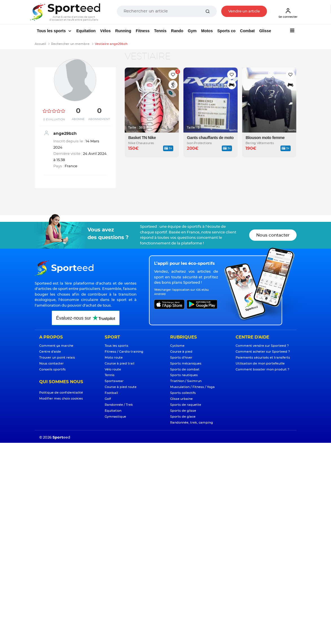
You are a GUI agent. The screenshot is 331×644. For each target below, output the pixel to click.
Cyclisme (177, 346)
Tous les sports (52, 31)
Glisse (265, 31)
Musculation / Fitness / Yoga (192, 387)
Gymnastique (115, 417)
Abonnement (99, 119)
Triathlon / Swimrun (186, 381)
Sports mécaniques (186, 364)
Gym (192, 31)
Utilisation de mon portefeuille (260, 364)
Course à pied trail (120, 364)
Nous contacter (273, 235)
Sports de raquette (186, 405)
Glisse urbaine (181, 399)
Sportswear (114, 381)
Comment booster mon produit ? (262, 369)
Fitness (143, 31)
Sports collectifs (183, 393)
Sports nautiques (184, 375)
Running (123, 31)
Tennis (160, 31)
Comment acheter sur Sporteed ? (263, 352)
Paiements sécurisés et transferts (263, 358)
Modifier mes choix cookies (61, 399)
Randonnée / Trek (119, 405)
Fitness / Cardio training (124, 352)
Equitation (86, 31)
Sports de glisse (183, 411)
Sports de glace (183, 417)
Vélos (105, 31)
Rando (177, 31)
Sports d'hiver (181, 358)
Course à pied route (121, 387)
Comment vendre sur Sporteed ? (262, 346)
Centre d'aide (50, 352)
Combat (247, 31)
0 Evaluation (54, 120)
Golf (108, 399)
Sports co (226, 31)
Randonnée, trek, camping (192, 423)
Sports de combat (185, 369)
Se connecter (288, 13)
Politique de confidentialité (61, 393)
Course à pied (181, 352)
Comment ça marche (56, 346)
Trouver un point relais (57, 358)
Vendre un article (244, 11)
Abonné (78, 119)
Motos (207, 31)
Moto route (114, 358)
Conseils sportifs (52, 369)
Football (111, 393)
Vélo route (113, 369)
